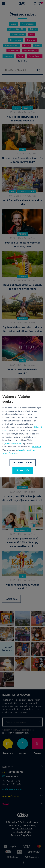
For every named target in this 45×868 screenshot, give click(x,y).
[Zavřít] (43, 393)
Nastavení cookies (13, 443)
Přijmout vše (22, 470)
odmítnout (37, 447)
